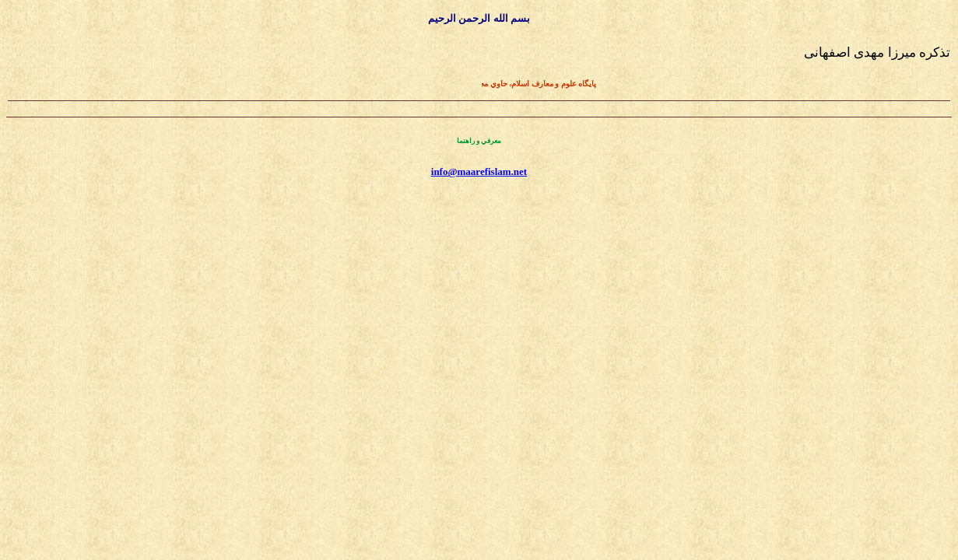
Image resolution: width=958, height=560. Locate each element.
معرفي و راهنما (479, 141)
